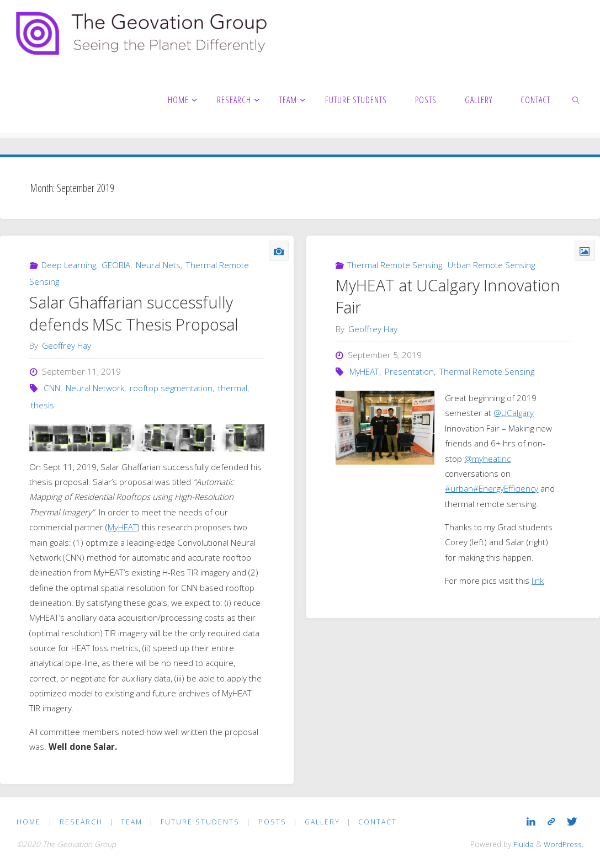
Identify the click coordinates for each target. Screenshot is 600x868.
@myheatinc (487, 459)
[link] (577, 99)
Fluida (522, 844)
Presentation (409, 371)
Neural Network (95, 388)
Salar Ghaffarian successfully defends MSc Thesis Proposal (134, 313)
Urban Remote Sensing (491, 265)
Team (132, 822)
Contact (378, 822)
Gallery (322, 822)
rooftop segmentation (171, 388)
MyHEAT (123, 527)
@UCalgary (514, 413)
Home (29, 822)
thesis (43, 405)
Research (81, 822)
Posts (272, 822)
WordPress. (564, 844)
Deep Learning (69, 265)
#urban (459, 488)
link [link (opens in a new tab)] (538, 581)
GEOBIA (116, 265)
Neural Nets (158, 265)
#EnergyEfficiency (506, 488)
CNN (52, 388)
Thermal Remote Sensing (395, 265)
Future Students (200, 822)
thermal (233, 388)
